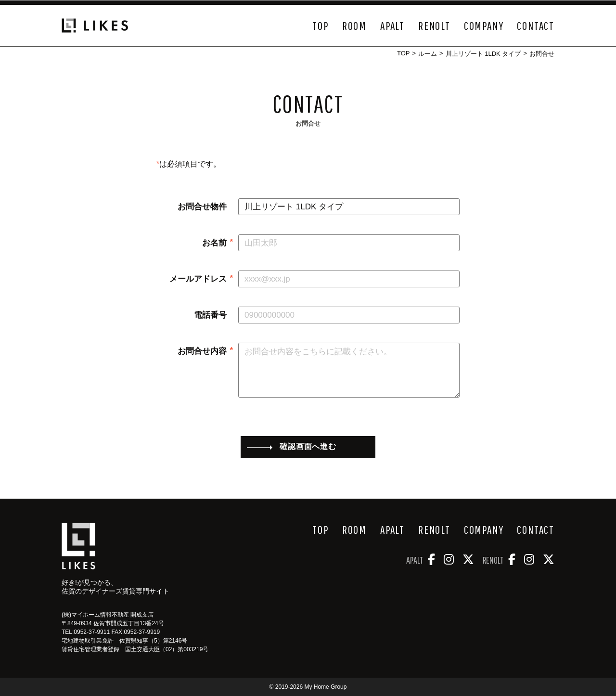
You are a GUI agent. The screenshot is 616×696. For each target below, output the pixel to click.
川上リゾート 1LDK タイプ (483, 54)
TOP (320, 26)
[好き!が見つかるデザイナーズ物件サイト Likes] (78, 546)
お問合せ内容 (202, 351)
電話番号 (210, 315)
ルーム (428, 54)
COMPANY (484, 26)
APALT (392, 26)
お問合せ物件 (202, 207)
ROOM (354, 26)
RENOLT (434, 26)
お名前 (214, 243)
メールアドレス (198, 279)
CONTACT (536, 26)
